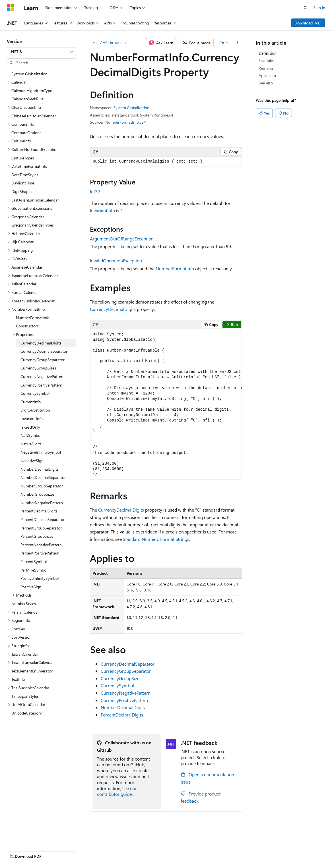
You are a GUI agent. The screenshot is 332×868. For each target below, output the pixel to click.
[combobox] (42, 52)
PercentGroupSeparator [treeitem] (41, 528)
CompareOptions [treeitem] (26, 133)
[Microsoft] (11, 8)
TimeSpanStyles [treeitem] (25, 696)
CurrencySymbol (117, 685)
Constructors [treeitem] (27, 326)
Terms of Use (153, 851)
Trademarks (181, 851)
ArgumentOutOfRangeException (122, 239)
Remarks (266, 68)
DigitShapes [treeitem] (22, 191)
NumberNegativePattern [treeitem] (42, 503)
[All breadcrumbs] (95, 43)
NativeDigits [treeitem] (31, 444)
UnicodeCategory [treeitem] (27, 713)
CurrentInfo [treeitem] (31, 402)
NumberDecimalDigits (123, 707)
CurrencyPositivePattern (124, 700)
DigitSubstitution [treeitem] (35, 410)
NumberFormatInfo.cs (124, 122)
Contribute (102, 851)
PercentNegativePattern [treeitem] (41, 545)
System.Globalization (131, 108)
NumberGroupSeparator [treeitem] (42, 486)
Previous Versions (52, 851)
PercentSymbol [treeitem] (34, 561)
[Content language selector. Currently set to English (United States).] (33, 837)
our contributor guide (117, 791)
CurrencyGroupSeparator (126, 671)
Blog (78, 851)
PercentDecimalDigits (122, 715)
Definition (268, 53)
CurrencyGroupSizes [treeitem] (38, 368)
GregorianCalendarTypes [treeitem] (33, 225)
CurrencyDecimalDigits (113, 309)
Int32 (95, 191)
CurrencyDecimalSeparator (128, 664)
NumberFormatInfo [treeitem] (33, 318)
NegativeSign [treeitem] (32, 461)
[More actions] (237, 43)
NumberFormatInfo (175, 268)
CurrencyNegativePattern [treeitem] (43, 376)
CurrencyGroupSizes (121, 678)
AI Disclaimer (18, 851)
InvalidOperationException (116, 260)
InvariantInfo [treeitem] (32, 419)
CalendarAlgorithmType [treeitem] (32, 91)
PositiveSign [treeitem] (31, 587)
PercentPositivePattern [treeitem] (40, 553)
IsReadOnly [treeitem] (30, 427)
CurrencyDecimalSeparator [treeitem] (44, 351)
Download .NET (308, 23)
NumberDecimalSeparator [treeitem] (43, 477)
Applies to (267, 75)
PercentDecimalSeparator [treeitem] (43, 519)
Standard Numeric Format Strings (156, 539)
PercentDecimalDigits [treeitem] (39, 511)
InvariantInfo (102, 210)
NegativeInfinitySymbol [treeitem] (41, 452)
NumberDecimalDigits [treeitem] (40, 469)
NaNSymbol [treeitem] (31, 435)
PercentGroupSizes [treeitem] (37, 536)
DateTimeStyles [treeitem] (25, 175)
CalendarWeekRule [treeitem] (27, 99)
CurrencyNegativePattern (126, 693)
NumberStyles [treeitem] (24, 604)
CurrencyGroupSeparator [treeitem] (43, 360)
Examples (267, 60)
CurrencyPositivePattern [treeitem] (41, 385)
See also (266, 83)
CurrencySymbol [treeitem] (35, 393)
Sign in (319, 8)
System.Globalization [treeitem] (29, 74)
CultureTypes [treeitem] (23, 158)
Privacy (124, 851)
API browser (113, 42)
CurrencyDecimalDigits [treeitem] (41, 343)
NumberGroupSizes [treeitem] (37, 494)
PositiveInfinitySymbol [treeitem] (40, 578)
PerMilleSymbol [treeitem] (34, 570)
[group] (166, 405)
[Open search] (305, 8)
